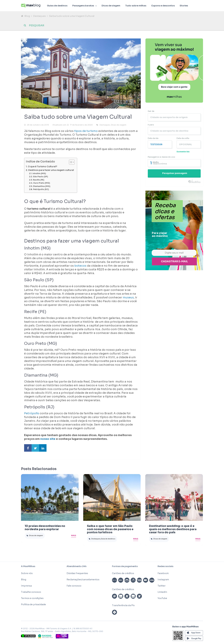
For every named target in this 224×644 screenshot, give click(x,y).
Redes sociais (165, 566)
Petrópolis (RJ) (41, 189)
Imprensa (26, 586)
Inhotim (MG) (39, 173)
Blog (27, 16)
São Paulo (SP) (40, 177)
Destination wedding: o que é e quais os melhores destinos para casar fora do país (173, 529)
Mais (74, 536)
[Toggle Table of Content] (70, 162)
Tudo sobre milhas (136, 6)
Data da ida (153, 138)
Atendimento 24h (77, 566)
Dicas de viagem (111, 6)
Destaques (39, 16)
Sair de (151, 111)
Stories (184, 6)
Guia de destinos (108, 539)
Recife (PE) (39, 180)
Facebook (163, 573)
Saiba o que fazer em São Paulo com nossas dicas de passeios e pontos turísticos (110, 529)
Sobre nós (27, 573)
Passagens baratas (83, 6)
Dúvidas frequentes (77, 573)
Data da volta (183, 138)
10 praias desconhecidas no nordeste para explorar (45, 528)
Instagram (163, 580)
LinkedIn (162, 592)
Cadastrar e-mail (174, 261)
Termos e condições (32, 598)
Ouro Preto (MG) (42, 183)
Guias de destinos (57, 6)
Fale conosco (74, 586)
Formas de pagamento (125, 566)
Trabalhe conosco (31, 592)
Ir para (151, 125)
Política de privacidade (33, 604)
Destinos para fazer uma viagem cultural (51, 170)
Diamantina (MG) (42, 186)
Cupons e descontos (163, 6)
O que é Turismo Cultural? (42, 166)
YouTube (162, 598)
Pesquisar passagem (175, 173)
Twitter (162, 586)
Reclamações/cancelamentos (83, 580)
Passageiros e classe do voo (161, 157)
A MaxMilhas (28, 566)
